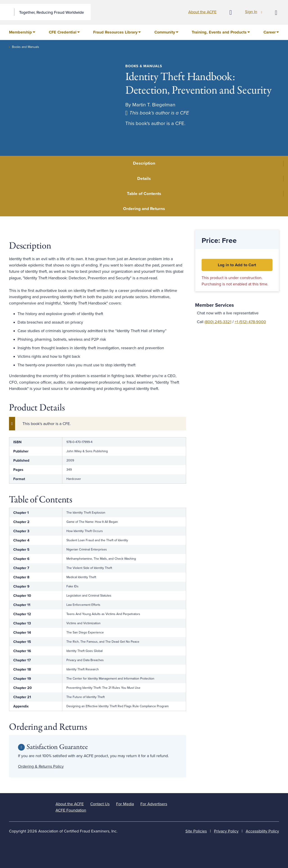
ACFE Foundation (71, 810)
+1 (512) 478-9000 (250, 322)
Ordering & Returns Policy (41, 766)
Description (144, 163)
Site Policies (196, 831)
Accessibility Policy (262, 831)
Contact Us (100, 804)
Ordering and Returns (144, 209)
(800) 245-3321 (218, 322)
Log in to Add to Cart (237, 265)
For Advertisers (154, 804)
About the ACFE (202, 12)
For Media (125, 804)
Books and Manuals (26, 47)
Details (144, 179)
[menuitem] (22, 32)
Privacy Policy (226, 831)
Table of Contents (144, 194)
